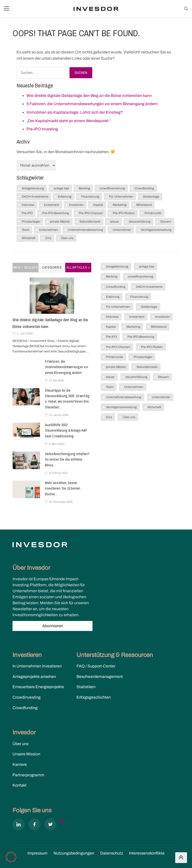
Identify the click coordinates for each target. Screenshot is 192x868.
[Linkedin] (18, 825)
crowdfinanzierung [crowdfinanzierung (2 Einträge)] (112, 188)
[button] (11, 857)
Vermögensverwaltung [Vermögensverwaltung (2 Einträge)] (156, 230)
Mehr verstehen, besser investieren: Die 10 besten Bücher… (63, 488)
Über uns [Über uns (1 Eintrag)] (67, 238)
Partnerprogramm (28, 775)
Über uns (20, 744)
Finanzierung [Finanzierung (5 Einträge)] (90, 197)
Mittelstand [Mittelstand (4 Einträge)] (144, 205)
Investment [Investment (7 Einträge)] (52, 205)
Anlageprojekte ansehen (34, 677)
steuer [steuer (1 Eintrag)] (115, 222)
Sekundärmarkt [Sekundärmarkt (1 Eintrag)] (90, 222)
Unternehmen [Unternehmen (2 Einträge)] (48, 230)
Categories (52, 267)
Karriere (20, 764)
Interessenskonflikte (147, 853)
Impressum (37, 853)
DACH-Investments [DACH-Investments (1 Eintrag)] (35, 197)
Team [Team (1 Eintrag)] (25, 230)
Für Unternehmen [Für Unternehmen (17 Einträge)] (121, 197)
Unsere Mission (26, 754)
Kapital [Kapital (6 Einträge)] (98, 205)
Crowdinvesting (26, 697)
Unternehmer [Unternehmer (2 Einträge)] (122, 230)
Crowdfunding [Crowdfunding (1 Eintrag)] (144, 188)
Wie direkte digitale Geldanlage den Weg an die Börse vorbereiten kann (89, 96)
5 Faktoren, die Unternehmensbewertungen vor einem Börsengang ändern (92, 104)
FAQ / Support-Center (96, 666)
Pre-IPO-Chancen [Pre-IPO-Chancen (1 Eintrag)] (91, 213)
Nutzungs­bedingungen (74, 853)
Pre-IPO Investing (42, 129)
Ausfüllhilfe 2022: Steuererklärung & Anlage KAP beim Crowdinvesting (66, 431)
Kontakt (19, 785)
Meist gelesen (26, 267)
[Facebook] (34, 825)
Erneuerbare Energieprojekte (38, 687)
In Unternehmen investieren (37, 666)
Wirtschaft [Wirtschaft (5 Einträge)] (29, 238)
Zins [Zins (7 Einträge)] (48, 238)
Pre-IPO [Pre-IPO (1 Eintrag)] (27, 213)
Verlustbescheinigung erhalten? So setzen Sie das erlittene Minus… (67, 459)
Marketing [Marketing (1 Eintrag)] (120, 205)
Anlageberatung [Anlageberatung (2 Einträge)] (33, 188)
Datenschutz (112, 853)
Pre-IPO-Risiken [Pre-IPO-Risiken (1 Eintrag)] (124, 213)
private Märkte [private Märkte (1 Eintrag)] (60, 222)
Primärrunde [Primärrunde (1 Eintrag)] (153, 213)
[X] (50, 825)
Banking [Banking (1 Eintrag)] (84, 188)
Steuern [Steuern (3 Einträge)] (166, 222)
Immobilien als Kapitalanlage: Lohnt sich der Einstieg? (75, 112)
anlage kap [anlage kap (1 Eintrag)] (61, 188)
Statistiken (86, 687)
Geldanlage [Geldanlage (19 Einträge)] (151, 197)
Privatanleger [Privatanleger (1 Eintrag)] (31, 222)
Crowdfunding (25, 708)
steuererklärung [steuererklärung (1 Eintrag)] (140, 222)
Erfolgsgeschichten (94, 697)
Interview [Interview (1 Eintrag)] (28, 205)
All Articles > (78, 267)
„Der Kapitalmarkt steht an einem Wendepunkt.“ (69, 121)
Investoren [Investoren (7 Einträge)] (76, 205)
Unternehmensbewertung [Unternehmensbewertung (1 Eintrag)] (85, 230)
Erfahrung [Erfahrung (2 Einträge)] (65, 197)
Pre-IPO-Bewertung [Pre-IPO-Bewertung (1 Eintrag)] (56, 213)
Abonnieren (53, 626)
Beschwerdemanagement (100, 677)
